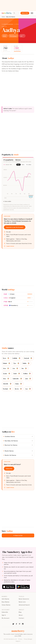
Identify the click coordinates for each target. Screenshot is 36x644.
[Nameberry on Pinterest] (20, 624)
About (21, 615)
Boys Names (6, 602)
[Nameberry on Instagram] (23, 624)
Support (18, 641)
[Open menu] (32, 13)
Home (3, 17)
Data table (8, 201)
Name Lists (22, 602)
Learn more (10, 246)
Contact (21, 618)
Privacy (20, 639)
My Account (6, 618)
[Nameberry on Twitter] (13, 624)
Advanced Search (24, 605)
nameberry (18, 631)
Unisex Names (6, 605)
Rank (18, 165)
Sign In (4, 615)
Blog (20, 612)
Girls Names (5, 599)
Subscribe (25, 13)
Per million (29, 165)
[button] (18, 535)
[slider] (30, 197)
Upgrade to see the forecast (15, 227)
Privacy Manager (28, 639)
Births (23, 165)
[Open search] (16, 13)
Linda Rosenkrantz (8, 24)
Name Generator (24, 599)
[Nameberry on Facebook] (16, 624)
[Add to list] (8, 358)
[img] (18, 181)
